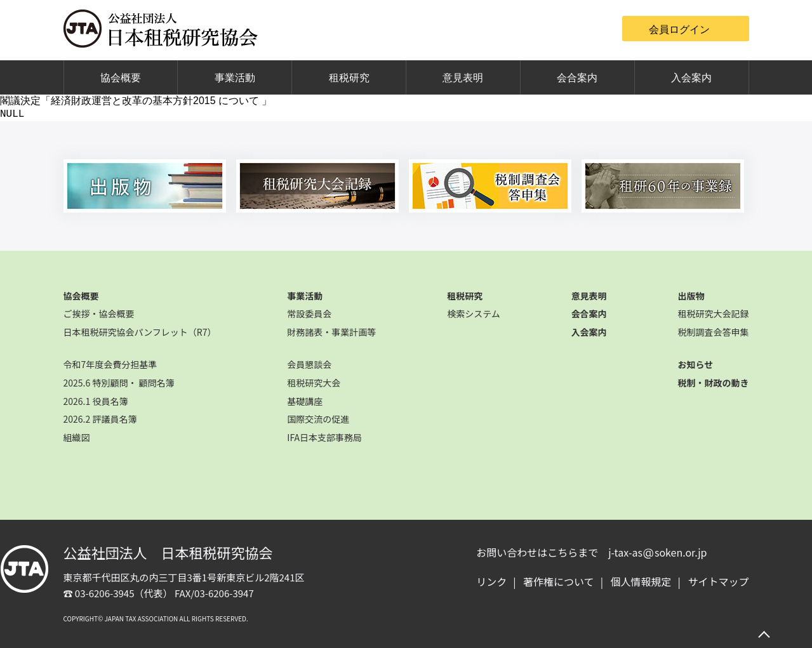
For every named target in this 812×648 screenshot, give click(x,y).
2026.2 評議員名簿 (100, 419)
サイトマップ (718, 581)
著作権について (559, 581)
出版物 (691, 296)
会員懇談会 (309, 364)
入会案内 (691, 78)
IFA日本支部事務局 (324, 437)
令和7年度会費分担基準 (110, 364)
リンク (491, 581)
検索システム (474, 314)
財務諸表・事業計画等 (331, 332)
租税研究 (349, 78)
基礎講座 (305, 401)
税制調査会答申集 (713, 332)
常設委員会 (309, 314)
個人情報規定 (641, 581)
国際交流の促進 (318, 419)
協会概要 (121, 78)
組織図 (77, 437)
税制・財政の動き (713, 383)
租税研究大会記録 (713, 314)
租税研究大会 (314, 383)
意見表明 (463, 78)
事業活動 (235, 78)
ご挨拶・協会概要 (99, 314)
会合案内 (577, 78)
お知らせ (695, 364)
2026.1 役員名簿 (96, 401)
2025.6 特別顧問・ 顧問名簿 (119, 383)
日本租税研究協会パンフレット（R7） (140, 332)
